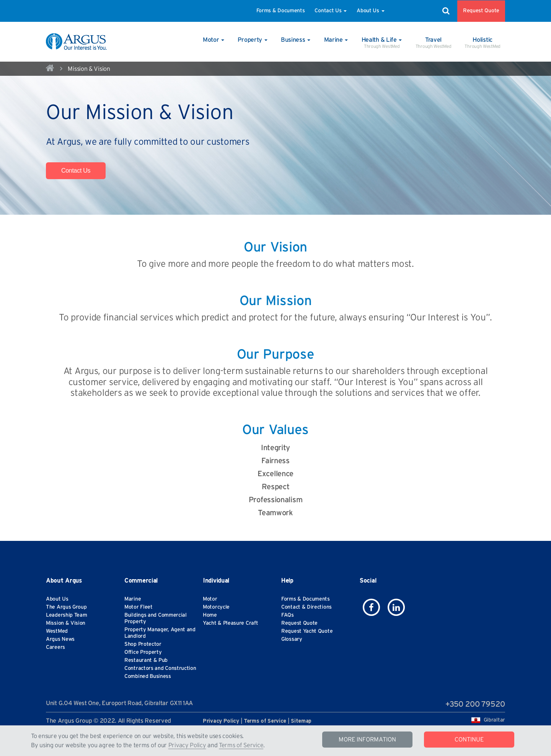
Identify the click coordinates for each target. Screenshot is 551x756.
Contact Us (331, 11)
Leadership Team (67, 615)
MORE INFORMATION (367, 740)
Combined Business (148, 676)
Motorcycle (216, 607)
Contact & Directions (306, 607)
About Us (370, 11)
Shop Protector (143, 644)
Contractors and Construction (160, 668)
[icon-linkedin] (396, 607)
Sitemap (301, 721)
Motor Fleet (139, 607)
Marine (133, 599)
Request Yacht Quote (307, 631)
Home (210, 615)
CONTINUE (469, 740)
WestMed (57, 631)
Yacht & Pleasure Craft (230, 623)
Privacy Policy (187, 745)
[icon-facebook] (371, 607)
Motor (210, 599)
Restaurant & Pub (146, 660)
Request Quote (481, 11)
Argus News (60, 639)
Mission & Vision (66, 623)
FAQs (288, 615)
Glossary (292, 639)
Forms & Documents (281, 11)
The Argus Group (66, 607)
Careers (55, 647)
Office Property (143, 652)
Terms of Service (241, 745)
